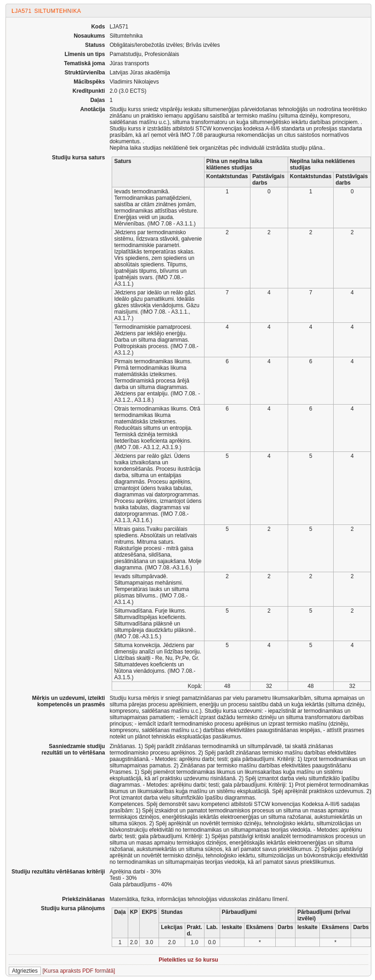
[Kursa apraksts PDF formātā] (79, 971)
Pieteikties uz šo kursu (188, 960)
